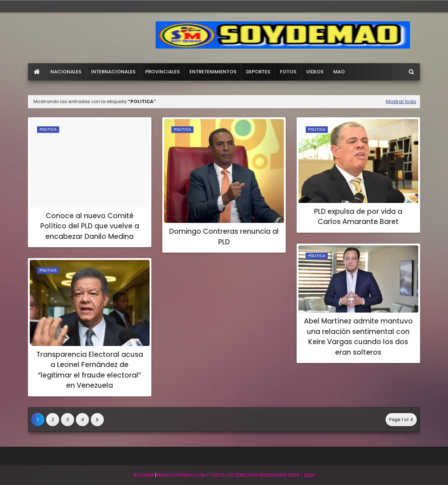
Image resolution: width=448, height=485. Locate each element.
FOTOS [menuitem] (288, 72)
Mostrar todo (401, 101)
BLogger (144, 475)
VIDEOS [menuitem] (315, 72)
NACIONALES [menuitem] (66, 72)
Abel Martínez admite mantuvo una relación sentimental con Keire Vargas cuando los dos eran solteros (358, 337)
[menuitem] (37, 72)
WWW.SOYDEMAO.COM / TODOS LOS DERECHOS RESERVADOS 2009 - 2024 (235, 475)
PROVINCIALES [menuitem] (162, 72)
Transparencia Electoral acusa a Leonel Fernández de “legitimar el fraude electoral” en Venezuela (90, 370)
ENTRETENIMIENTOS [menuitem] (213, 72)
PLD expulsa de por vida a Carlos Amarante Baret (358, 217)
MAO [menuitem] (339, 72)
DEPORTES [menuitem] (258, 72)
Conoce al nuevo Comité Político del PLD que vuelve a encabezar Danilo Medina (90, 226)
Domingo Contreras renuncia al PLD (224, 237)
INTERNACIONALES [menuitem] (113, 72)
